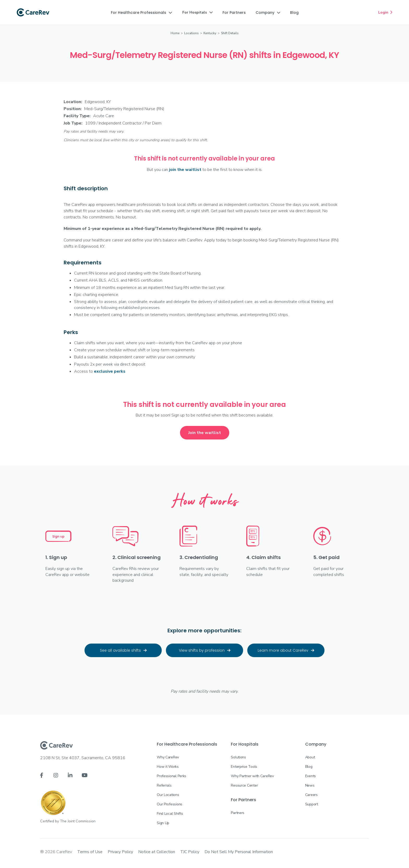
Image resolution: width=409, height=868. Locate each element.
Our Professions (170, 804)
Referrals (164, 785)
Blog (309, 767)
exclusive (110, 371)
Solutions (238, 757)
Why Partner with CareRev (252, 776)
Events (311, 776)
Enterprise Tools (244, 767)
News (310, 785)
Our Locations (168, 795)
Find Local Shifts (170, 814)
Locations (191, 33)
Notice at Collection (157, 852)
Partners (238, 813)
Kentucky (210, 33)
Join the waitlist (205, 433)
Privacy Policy (120, 852)
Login (385, 12)
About (310, 757)
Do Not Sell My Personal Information (239, 852)
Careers (311, 795)
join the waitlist (185, 170)
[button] (141, 13)
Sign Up (163, 823)
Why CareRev (168, 757)
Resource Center (244, 785)
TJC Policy (190, 852)
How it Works (168, 767)
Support (312, 804)
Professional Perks (172, 776)
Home (175, 33)
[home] (33, 13)
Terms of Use (90, 852)
